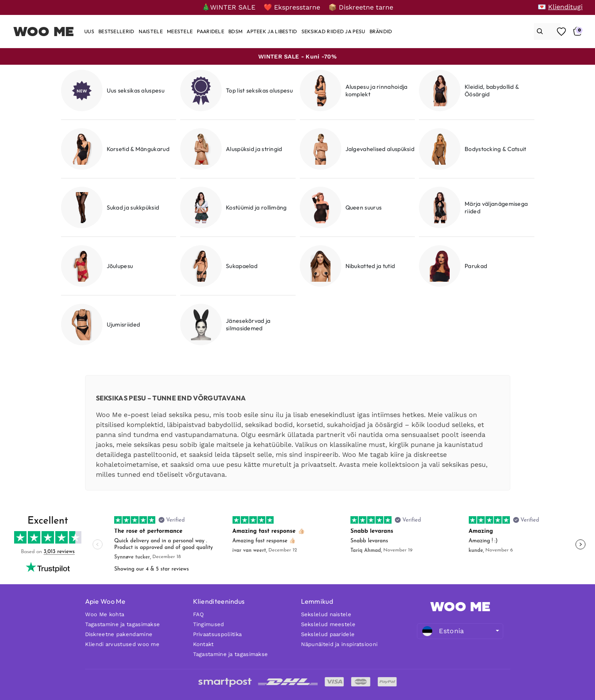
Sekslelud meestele (328, 624)
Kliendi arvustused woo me (122, 644)
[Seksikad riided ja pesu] (333, 31)
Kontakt (203, 644)
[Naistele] (151, 31)
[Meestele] (180, 31)
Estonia (443, 631)
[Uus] (89, 31)
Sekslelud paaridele (328, 634)
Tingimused (209, 624)
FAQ (199, 614)
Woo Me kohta (105, 614)
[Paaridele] (211, 31)
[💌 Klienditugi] (560, 7)
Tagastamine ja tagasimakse (123, 624)
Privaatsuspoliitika (218, 634)
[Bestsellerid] (116, 31)
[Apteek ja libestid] (272, 31)
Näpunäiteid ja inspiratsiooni (339, 644)
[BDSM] (235, 31)
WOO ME (460, 607)
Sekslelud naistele (326, 614)
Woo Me (44, 32)
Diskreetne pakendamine (119, 634)
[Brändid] (381, 31)
